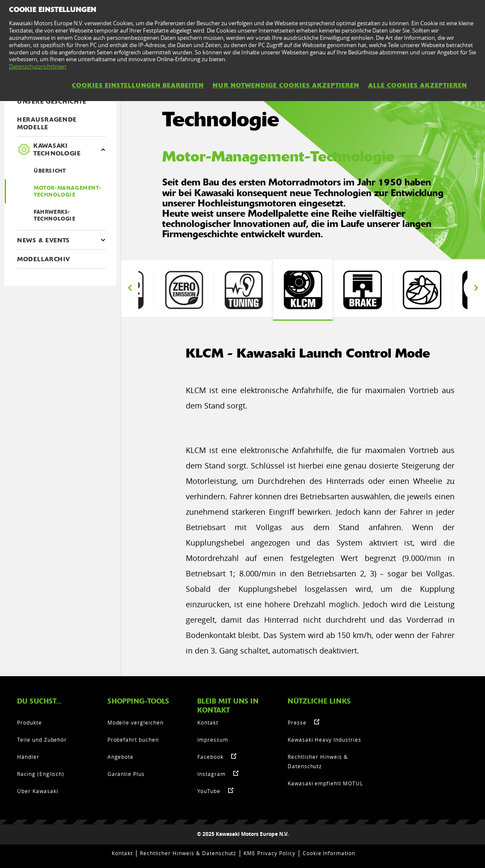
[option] (303, 290)
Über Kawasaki (37, 791)
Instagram (211, 774)
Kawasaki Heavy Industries (324, 740)
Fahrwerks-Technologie (55, 215)
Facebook (210, 757)
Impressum (213, 740)
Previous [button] (130, 288)
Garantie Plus (126, 774)
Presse (297, 722)
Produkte (30, 722)
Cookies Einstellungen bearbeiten (138, 85)
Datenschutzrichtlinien (38, 66)
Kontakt (208, 722)
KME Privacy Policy (269, 853)
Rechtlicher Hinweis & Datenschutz (188, 853)
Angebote (121, 757)
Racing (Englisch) (41, 774)
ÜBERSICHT (50, 171)
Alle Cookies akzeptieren (418, 85)
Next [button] (476, 288)
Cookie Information (329, 853)
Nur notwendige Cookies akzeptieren (286, 85)
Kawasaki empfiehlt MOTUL (325, 783)
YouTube (209, 791)
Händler (28, 757)
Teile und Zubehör (42, 740)
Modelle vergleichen (135, 722)
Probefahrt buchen (133, 740)
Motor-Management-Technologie (67, 191)
